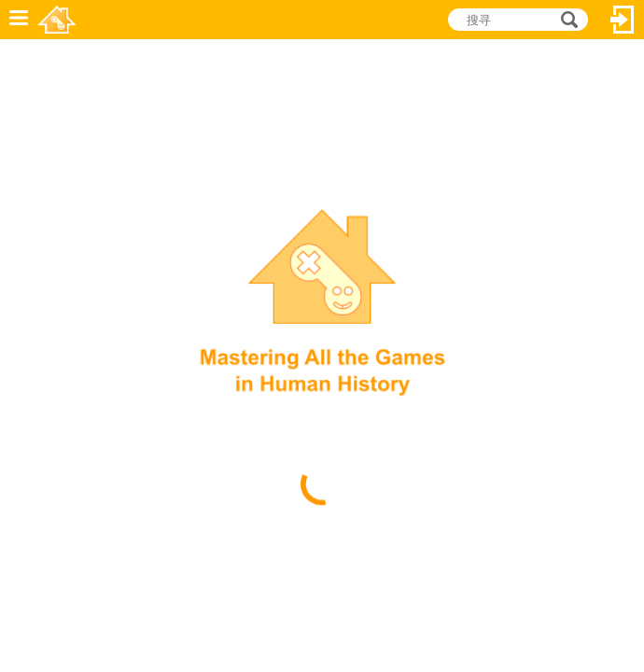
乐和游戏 (57, 20)
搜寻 (567, 20)
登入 (623, 20)
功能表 (19, 20)
